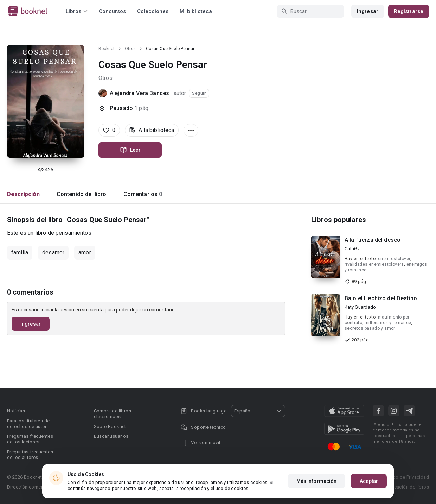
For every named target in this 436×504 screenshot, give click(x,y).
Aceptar (369, 481)
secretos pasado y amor (370, 328)
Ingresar (368, 11)
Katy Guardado (360, 307)
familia (20, 253)
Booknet (107, 49)
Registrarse (409, 11)
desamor (53, 253)
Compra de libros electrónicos (113, 414)
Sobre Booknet (110, 426)
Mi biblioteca (196, 11)
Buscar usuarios (111, 436)
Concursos (112, 11)
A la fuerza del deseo (373, 240)
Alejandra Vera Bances (139, 93)
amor (85, 253)
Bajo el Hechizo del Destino (381, 298)
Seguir (199, 93)
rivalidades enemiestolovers (374, 264)
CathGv (352, 249)
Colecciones (153, 11)
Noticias (16, 411)
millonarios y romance (388, 323)
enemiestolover (394, 259)
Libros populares (339, 220)
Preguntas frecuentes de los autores (30, 455)
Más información (317, 481)
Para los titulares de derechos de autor (28, 424)
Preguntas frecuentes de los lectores (30, 439)
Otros (130, 49)
